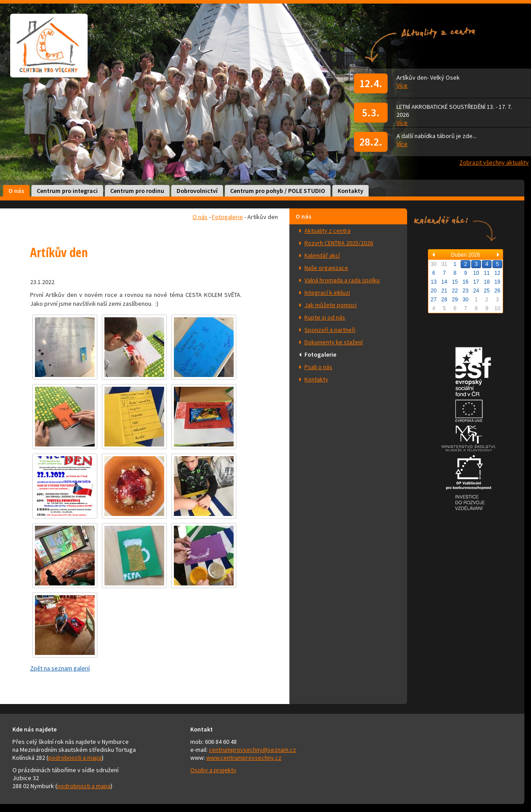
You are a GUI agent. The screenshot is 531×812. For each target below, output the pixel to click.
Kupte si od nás (325, 317)
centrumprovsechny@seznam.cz (252, 750)
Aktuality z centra (327, 231)
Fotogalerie (320, 354)
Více (402, 85)
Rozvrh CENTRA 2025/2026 (339, 243)
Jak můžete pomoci (331, 305)
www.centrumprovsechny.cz (244, 758)
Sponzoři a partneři (330, 330)
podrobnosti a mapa (75, 758)
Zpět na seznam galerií (60, 668)
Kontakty (350, 191)
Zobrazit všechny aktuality (494, 162)
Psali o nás (318, 367)
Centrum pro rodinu (137, 191)
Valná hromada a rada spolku (342, 280)
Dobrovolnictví (197, 191)
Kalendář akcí (322, 255)
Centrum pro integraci (67, 191)
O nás (16, 191)
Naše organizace (326, 268)
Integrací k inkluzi (327, 292)
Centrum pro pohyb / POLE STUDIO (278, 191)
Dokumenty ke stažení (334, 342)
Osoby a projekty (213, 770)
